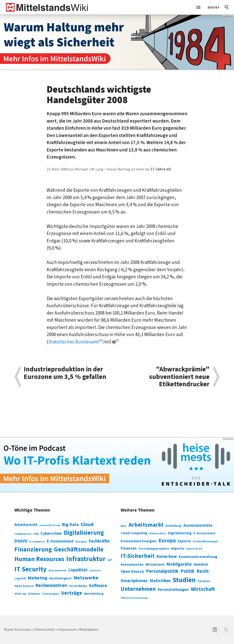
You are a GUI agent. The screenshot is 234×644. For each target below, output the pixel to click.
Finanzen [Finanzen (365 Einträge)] (129, 548)
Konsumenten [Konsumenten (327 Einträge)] (132, 565)
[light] (212, 7)
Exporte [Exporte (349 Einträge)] (184, 541)
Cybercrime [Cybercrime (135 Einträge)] (51, 533)
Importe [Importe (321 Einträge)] (178, 549)
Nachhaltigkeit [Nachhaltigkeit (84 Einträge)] (61, 578)
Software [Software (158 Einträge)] (98, 586)
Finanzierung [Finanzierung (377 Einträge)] (33, 549)
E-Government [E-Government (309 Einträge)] (205, 533)
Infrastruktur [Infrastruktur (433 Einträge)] (86, 559)
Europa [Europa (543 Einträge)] (167, 541)
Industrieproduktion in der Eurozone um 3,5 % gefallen (65, 374)
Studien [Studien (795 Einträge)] (184, 580)
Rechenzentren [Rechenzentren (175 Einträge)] (51, 585)
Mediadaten (89, 630)
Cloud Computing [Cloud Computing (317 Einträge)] (134, 533)
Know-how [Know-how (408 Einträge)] (167, 556)
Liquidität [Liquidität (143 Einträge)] (78, 570)
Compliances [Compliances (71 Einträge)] (23, 534)
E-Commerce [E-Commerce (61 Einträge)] (37, 542)
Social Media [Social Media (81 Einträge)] (78, 586)
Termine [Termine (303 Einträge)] (204, 581)
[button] (227, 7)
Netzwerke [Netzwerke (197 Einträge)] (86, 578)
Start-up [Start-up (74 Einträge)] (20, 594)
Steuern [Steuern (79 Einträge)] (34, 594)
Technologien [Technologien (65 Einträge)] (51, 594)
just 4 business (20, 630)
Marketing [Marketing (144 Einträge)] (38, 578)
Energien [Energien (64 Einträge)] (81, 542)
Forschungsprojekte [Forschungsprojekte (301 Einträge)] (154, 549)
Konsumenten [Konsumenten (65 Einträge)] (58, 571)
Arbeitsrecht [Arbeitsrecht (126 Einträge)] (26, 525)
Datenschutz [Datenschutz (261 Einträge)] (158, 533)
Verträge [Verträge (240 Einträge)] (72, 593)
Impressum (67, 630)
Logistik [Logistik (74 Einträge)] (20, 578)
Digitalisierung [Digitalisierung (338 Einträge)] (84, 533)
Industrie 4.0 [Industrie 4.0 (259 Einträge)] (194, 549)
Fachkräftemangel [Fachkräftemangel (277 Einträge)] (205, 541)
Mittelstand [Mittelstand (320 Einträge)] (155, 565)
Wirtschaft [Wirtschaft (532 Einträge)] (203, 589)
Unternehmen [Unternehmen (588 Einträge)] (138, 589)
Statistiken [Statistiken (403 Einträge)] (160, 581)
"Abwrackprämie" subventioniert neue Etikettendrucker (179, 377)
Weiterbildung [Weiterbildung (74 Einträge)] (94, 594)
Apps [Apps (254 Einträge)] (124, 526)
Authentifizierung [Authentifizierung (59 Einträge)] (50, 525)
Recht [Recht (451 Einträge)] (203, 571)
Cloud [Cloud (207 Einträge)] (87, 524)
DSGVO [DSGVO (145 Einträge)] (21, 541)
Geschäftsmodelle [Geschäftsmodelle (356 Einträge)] (79, 549)
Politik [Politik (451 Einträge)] (187, 571)
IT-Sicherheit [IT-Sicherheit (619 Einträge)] (138, 556)
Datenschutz (45, 630)
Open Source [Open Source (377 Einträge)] (132, 571)
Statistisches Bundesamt (74, 342)
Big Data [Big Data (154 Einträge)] (70, 525)
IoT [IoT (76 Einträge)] (110, 560)
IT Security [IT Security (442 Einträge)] (31, 569)
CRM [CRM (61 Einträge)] (36, 534)
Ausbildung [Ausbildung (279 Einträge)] (173, 526)
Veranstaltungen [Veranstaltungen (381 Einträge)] (173, 590)
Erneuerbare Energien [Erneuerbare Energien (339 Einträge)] (139, 541)
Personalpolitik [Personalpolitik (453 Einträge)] (162, 571)
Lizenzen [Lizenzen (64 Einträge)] (95, 571)
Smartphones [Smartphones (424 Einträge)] (134, 581)
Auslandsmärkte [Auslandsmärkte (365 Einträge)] (198, 526)
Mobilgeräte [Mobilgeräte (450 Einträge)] (179, 564)
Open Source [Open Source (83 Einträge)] (24, 586)
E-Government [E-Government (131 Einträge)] (60, 541)
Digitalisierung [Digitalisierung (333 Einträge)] (180, 533)
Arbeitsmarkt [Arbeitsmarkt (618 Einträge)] (146, 525)
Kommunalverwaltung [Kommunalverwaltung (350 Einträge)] (198, 557)
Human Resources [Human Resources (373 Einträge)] (39, 559)
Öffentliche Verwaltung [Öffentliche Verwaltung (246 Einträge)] (134, 598)
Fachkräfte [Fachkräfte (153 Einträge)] (99, 541)
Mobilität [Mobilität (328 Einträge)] (201, 565)
